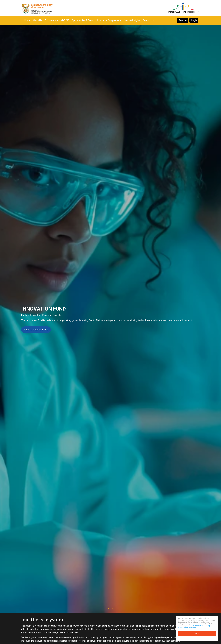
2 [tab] (113, 609)
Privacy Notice (184, 625)
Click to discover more (36, 330)
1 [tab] (108, 609)
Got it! (197, 634)
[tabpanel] (111, 319)
